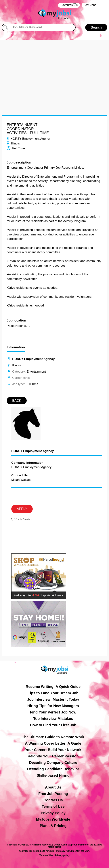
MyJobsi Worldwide (53, 819)
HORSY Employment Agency (32, 451)
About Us (53, 787)
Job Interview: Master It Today (53, 699)
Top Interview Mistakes (53, 719)
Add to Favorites (23, 519)
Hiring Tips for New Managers (53, 706)
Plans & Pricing (53, 826)
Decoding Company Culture (53, 763)
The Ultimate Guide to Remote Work (53, 737)
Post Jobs (90, 5)
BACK (17, 401)
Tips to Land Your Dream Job (53, 693)
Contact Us (53, 800)
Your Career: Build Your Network (53, 750)
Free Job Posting (53, 794)
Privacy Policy (53, 813)
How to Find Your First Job (53, 725)
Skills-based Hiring (53, 775)
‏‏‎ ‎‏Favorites (69, 5)
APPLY (22, 509)
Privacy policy (62, 855)
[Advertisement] (54, 66)
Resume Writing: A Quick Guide (53, 687)
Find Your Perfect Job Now (53, 712)
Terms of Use (53, 806)
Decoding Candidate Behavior (53, 769)
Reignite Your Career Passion (53, 756)
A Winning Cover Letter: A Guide (53, 743)
